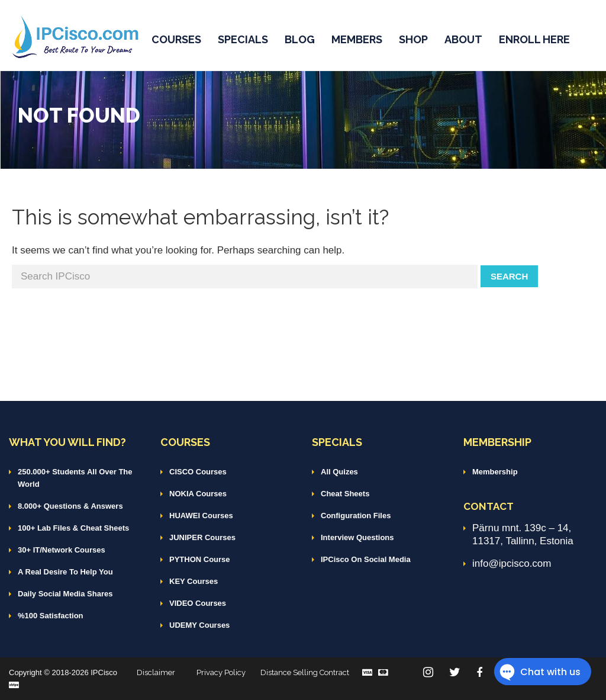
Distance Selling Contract (305, 672)
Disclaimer (156, 672)
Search (509, 276)
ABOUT (463, 39)
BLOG (300, 39)
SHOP (413, 39)
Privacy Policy (221, 672)
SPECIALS (243, 39)
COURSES (176, 39)
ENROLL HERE (534, 39)
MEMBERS (357, 39)
